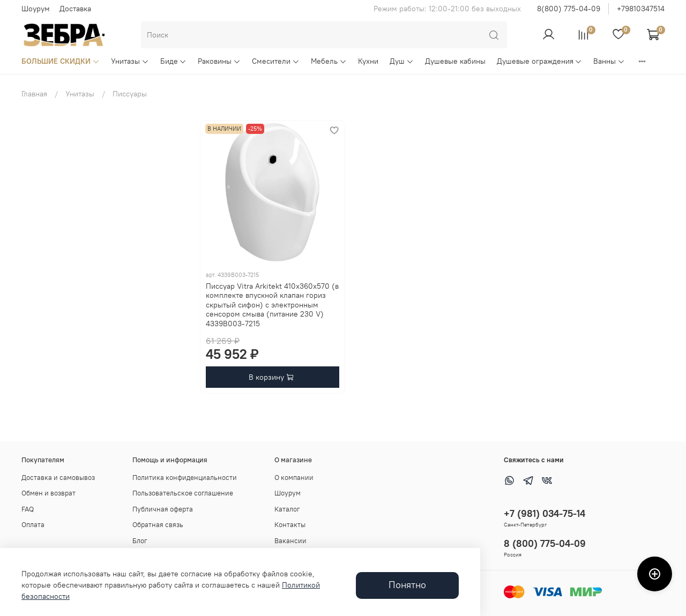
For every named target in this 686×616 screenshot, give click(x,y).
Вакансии (290, 541)
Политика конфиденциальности (185, 478)
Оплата (33, 525)
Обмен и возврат (49, 493)
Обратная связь (158, 525)
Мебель (329, 61)
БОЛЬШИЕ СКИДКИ (61, 61)
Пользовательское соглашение (183, 493)
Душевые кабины (455, 61)
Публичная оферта (163, 509)
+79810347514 (641, 9)
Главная (34, 94)
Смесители (276, 61)
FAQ (28, 509)
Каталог (287, 509)
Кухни (368, 61)
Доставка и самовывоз (58, 478)
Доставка (75, 9)
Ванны (609, 61)
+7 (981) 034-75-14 (545, 513)
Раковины (219, 61)
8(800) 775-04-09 (569, 9)
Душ (402, 61)
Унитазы (130, 61)
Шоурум (36, 9)
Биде (174, 61)
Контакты (290, 525)
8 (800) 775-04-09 (545, 543)
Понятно (407, 585)
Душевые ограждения (540, 61)
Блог (140, 541)
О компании (294, 478)
